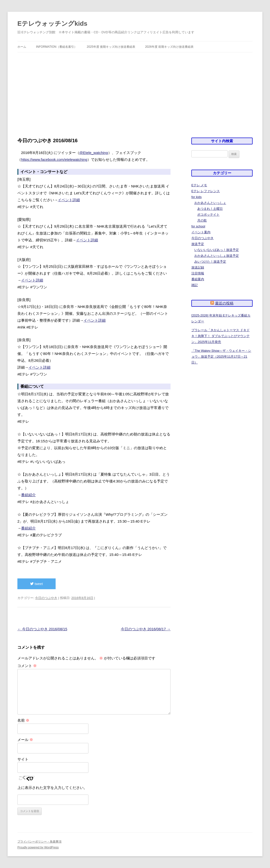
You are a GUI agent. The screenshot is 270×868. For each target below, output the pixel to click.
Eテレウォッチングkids (52, 23)
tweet (36, 584)
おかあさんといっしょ (210, 203)
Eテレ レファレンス (206, 191)
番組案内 (198, 279)
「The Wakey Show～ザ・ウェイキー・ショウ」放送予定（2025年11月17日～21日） (221, 357)
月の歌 (202, 220)
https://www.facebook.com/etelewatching (54, 159)
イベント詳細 (69, 200)
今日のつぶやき (46, 598)
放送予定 (198, 244)
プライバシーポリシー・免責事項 (39, 842)
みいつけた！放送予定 (210, 262)
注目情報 (198, 273)
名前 (23, 720)
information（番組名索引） (56, 47)
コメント (27, 666)
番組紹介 (28, 495)
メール (25, 740)
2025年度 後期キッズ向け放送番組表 (111, 47)
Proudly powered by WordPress (38, 847)
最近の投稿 (224, 303)
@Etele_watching (94, 153)
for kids (196, 197)
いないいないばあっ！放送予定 (217, 250)
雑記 (195, 285)
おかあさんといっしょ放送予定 (217, 256)
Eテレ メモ (199, 185)
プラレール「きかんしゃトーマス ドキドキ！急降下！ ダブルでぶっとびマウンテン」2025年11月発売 (221, 336)
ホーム (22, 47)
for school (198, 226)
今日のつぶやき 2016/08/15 (42, 629)
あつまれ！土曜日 (210, 209)
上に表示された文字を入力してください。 (52, 788)
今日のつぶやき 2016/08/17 (146, 629)
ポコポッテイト (208, 215)
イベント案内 (201, 232)
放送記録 (198, 267)
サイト (23, 759)
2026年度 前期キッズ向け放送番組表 (169, 47)
